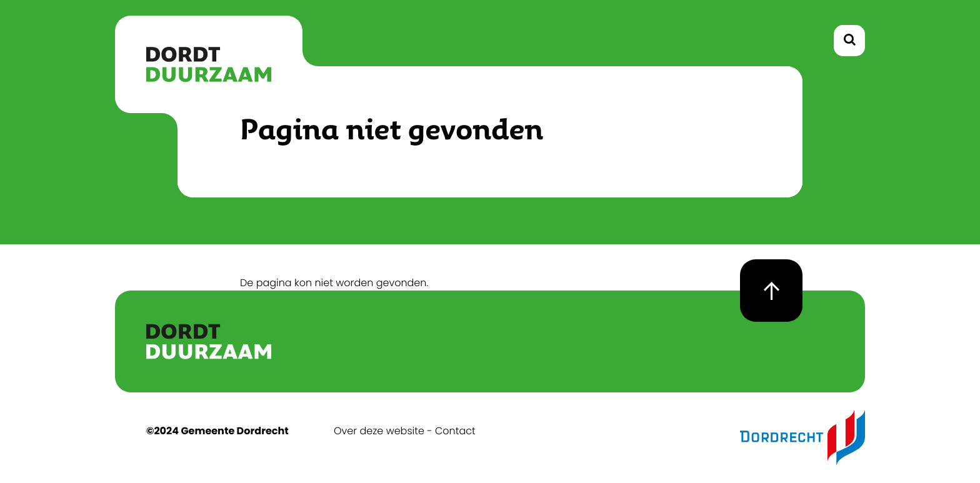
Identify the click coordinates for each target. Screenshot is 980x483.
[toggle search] (849, 41)
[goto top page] (771, 291)
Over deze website (379, 431)
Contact (455, 431)
